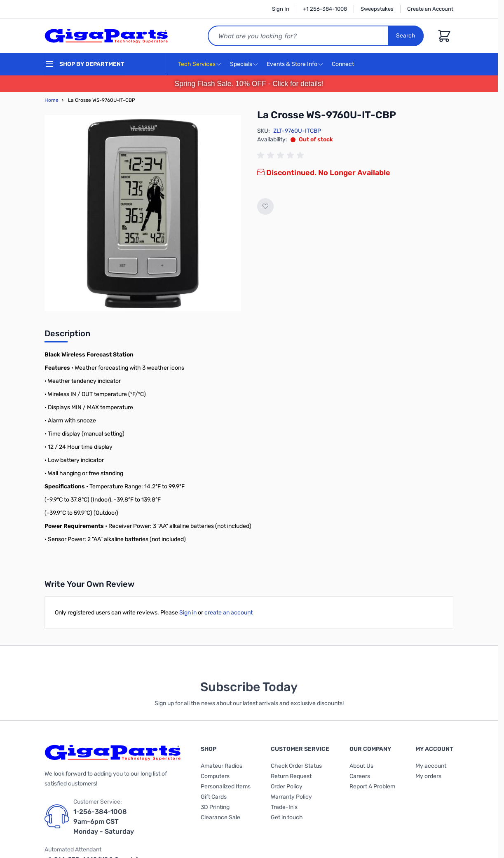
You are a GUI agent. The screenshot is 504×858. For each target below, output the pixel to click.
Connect (344, 64)
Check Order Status (296, 766)
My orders (428, 776)
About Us (361, 766)
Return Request (291, 776)
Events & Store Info (292, 64)
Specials (241, 64)
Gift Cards (214, 797)
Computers (215, 776)
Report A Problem (372, 786)
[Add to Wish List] (265, 206)
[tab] (67, 336)
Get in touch (287, 817)
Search (406, 36)
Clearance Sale (220, 817)
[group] (282, 155)
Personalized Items (226, 786)
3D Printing (215, 807)
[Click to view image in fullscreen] (143, 213)
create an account (229, 613)
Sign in (188, 613)
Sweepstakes (377, 9)
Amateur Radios (222, 766)
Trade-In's (284, 807)
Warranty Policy (291, 797)
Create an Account (430, 9)
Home (52, 100)
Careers (360, 776)
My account (431, 766)
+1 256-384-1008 (325, 9)
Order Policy (287, 786)
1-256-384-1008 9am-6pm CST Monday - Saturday (104, 822)
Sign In (281, 9)
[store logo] (106, 36)
